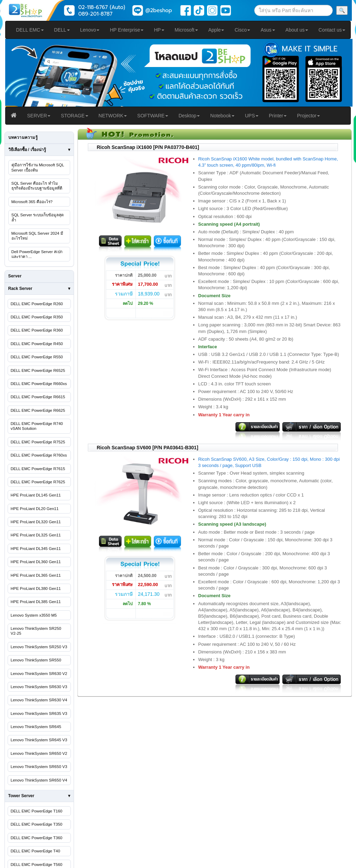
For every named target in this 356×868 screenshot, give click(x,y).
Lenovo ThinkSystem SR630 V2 (39, 674)
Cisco (242, 30)
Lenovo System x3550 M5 (34, 615)
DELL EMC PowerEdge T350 (37, 824)
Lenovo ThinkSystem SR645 (36, 727)
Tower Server (21, 796)
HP (159, 30)
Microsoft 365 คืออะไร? (32, 202)
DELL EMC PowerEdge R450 (37, 344)
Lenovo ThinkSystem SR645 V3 (39, 740)
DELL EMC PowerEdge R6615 (38, 397)
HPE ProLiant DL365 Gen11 (36, 575)
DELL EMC (30, 30)
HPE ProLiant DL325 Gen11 (36, 535)
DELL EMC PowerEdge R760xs (39, 455)
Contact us (332, 30)
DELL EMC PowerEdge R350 (37, 317)
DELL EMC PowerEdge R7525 (38, 442)
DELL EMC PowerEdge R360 (37, 330)
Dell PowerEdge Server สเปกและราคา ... (37, 254)
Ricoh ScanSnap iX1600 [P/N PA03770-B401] (148, 147)
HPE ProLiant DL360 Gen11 (36, 562)
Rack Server (20, 289)
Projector (308, 116)
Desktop (189, 116)
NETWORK (113, 116)
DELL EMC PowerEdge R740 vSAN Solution (37, 426)
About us (297, 30)
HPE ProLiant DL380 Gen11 (36, 589)
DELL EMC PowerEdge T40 (36, 851)
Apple (216, 30)
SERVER (39, 116)
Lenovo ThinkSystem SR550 (36, 660)
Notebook (222, 116)
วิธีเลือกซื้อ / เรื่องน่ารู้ (27, 150)
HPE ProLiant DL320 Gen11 (36, 522)
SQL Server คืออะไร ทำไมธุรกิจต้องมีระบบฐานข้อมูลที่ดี (37, 186)
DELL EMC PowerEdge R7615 (38, 469)
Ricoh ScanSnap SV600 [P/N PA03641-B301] (148, 448)
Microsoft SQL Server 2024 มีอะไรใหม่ (37, 236)
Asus (268, 30)
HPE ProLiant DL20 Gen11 (35, 509)
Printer (278, 116)
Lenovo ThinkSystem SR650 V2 (39, 753)
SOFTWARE (153, 116)
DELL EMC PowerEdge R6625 (38, 410)
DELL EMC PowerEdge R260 (37, 304)
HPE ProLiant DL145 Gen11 (36, 495)
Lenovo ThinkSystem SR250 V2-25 (36, 631)
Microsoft (186, 30)
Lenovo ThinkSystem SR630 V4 (39, 700)
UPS (252, 116)
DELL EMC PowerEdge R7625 (38, 482)
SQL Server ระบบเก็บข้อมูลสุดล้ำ (38, 217)
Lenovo (90, 30)
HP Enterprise (127, 30)
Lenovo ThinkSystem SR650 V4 (39, 780)
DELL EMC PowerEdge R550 (37, 357)
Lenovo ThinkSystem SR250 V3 (39, 647)
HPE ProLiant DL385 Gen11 (36, 602)
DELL (62, 30)
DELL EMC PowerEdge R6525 (38, 370)
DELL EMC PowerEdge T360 (37, 838)
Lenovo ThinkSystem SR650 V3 (39, 767)
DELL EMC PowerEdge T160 (37, 811)
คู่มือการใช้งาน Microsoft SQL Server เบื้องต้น (38, 167)
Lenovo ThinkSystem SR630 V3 (39, 687)
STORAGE (74, 116)
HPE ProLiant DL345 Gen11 (36, 549)
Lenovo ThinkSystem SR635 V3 (39, 713)
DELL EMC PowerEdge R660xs (39, 384)
